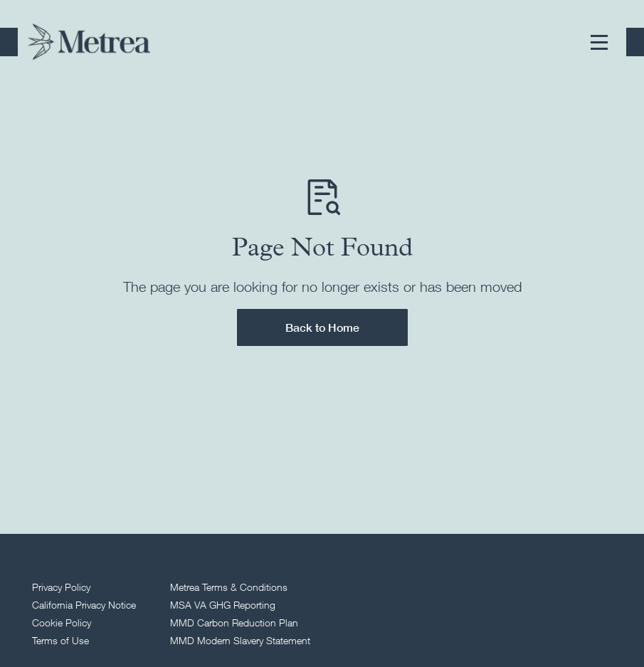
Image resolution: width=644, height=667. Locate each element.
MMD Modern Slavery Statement (240, 640)
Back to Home (322, 327)
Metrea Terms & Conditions (229, 587)
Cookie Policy (62, 623)
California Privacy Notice (84, 605)
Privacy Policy (61, 587)
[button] (599, 42)
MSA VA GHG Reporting (223, 605)
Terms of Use (60, 640)
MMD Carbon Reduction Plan (234, 623)
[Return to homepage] (89, 42)
